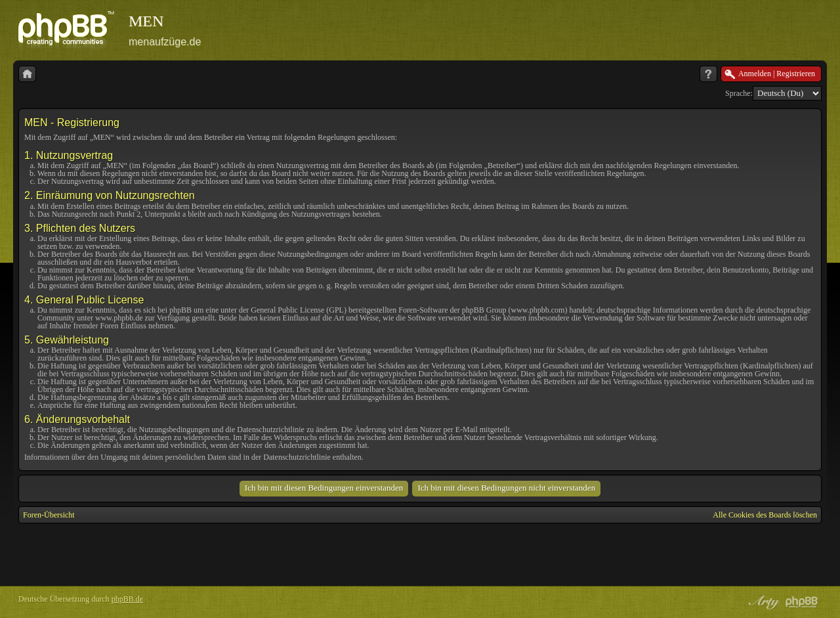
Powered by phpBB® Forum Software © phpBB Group (802, 602)
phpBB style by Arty (763, 602)
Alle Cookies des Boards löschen (765, 515)
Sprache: (739, 93)
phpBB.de (127, 599)
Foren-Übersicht (49, 515)
